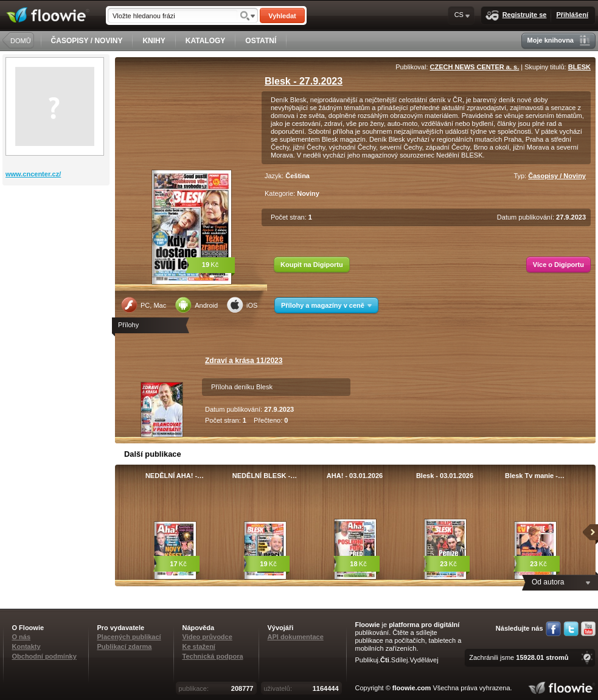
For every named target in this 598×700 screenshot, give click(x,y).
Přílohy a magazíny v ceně (326, 305)
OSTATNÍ (261, 41)
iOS (242, 305)
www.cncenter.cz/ (33, 174)
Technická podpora (213, 656)
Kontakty (26, 646)
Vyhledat (282, 16)
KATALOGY (206, 41)
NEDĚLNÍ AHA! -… (175, 476)
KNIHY (154, 41)
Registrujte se (516, 16)
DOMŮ (21, 41)
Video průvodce (207, 637)
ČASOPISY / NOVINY (87, 41)
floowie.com (412, 688)
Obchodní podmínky (44, 656)
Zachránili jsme (519, 657)
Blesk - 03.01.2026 (445, 476)
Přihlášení (572, 15)
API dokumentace (296, 637)
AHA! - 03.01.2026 (355, 476)
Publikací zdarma (125, 646)
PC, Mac (144, 305)
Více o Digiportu (558, 265)
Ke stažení (199, 646)
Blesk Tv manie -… (535, 476)
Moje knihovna (559, 40)
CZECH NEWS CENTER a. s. (475, 67)
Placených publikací (129, 637)
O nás (22, 637)
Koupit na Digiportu (312, 265)
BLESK (579, 67)
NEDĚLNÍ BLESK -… (265, 476)
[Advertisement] (57, 234)
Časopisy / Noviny (557, 176)
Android (196, 305)
